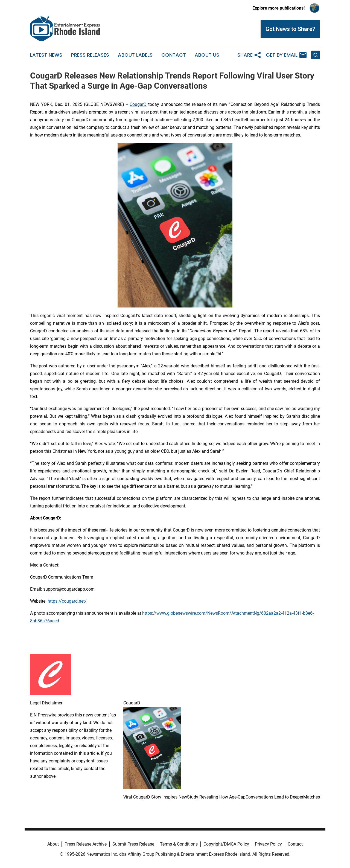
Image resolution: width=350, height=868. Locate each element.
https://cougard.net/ (67, 601)
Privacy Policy (268, 844)
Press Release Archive (86, 844)
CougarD (138, 104)
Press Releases (90, 55)
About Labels (135, 55)
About (53, 844)
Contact (174, 55)
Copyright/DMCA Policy (226, 844)
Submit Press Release (133, 844)
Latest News (46, 55)
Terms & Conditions (179, 844)
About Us (207, 55)
